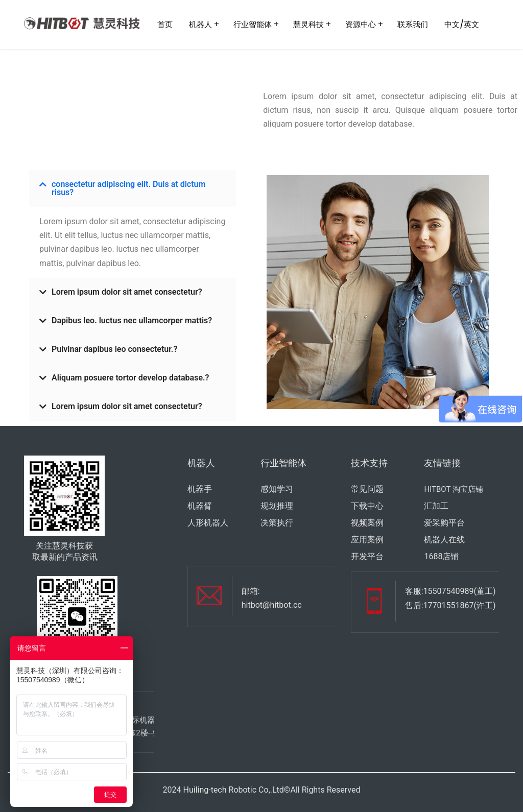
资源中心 (361, 24)
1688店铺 (441, 556)
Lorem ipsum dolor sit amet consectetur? (127, 292)
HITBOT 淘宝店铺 (453, 489)
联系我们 (413, 24)
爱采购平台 (444, 523)
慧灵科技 (308, 24)
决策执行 (277, 523)
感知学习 (277, 489)
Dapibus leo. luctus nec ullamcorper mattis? (132, 320)
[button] (133, 188)
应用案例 (367, 540)
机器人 (200, 24)
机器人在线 (444, 540)
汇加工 (436, 506)
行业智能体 (253, 24)
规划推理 (277, 506)
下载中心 (367, 506)
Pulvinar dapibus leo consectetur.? (114, 349)
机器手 (200, 489)
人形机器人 (208, 523)
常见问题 (367, 489)
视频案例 (367, 523)
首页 (165, 24)
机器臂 (200, 506)
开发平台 (367, 556)
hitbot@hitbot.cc (272, 605)
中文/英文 (462, 24)
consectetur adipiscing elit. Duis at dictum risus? (128, 188)
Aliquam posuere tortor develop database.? (130, 378)
